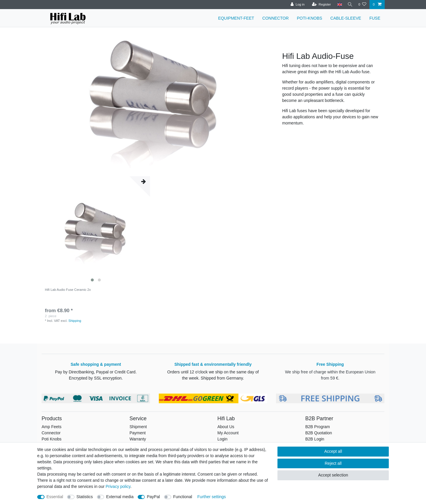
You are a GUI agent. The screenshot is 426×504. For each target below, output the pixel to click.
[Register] (320, 5)
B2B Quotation (319, 433)
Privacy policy (118, 486)
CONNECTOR (275, 18)
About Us (226, 427)
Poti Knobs (52, 439)
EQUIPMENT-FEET (236, 18)
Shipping (75, 321)
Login (222, 439)
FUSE (375, 18)
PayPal (153, 497)
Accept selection (333, 475)
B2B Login (315, 439)
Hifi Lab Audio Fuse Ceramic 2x (68, 290)
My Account (228, 433)
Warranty (138, 439)
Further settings (212, 497)
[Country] (338, 5)
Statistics (85, 497)
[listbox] (96, 230)
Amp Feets (52, 427)
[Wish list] (362, 5)
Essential (55, 497)
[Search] (349, 5)
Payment (138, 433)
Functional (183, 497)
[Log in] (296, 5)
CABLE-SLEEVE (346, 18)
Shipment (138, 427)
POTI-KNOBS (309, 18)
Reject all (333, 463)
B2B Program (318, 427)
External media (120, 497)
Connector (51, 433)
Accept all (333, 451)
